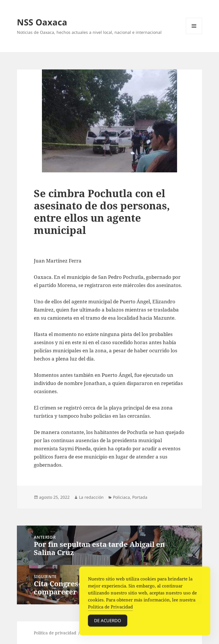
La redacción (91, 497)
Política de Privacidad (110, 608)
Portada (140, 497)
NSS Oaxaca (42, 22)
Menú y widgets (194, 34)
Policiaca (121, 497)
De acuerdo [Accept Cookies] (108, 621)
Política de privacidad (55, 633)
